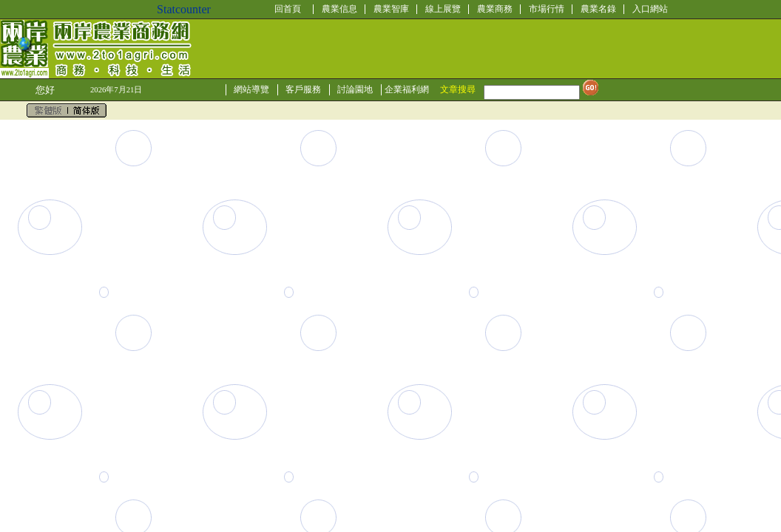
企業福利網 (407, 89)
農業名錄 (598, 9)
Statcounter (184, 9)
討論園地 (355, 89)
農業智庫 (391, 9)
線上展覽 (443, 9)
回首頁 (288, 9)
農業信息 (339, 9)
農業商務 (495, 9)
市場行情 (547, 9)
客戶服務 (303, 89)
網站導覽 (251, 89)
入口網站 (650, 9)
